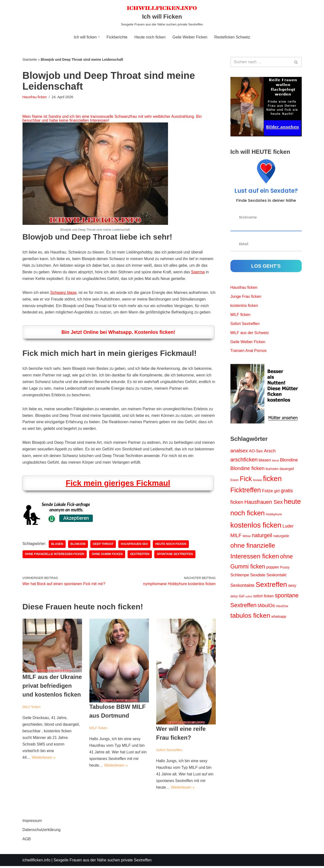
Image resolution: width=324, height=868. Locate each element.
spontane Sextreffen (175, 556)
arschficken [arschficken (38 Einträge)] (244, 460)
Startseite (30, 60)
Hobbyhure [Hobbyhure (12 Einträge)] (274, 515)
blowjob (78, 545)
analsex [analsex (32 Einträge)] (239, 451)
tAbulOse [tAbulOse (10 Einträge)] (282, 607)
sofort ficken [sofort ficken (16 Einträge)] (263, 597)
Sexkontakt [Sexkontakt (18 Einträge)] (276, 576)
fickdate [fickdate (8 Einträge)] (258, 481)
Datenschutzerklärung (42, 832)
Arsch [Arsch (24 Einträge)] (270, 452)
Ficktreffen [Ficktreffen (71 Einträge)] (246, 491)
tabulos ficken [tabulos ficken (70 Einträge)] (250, 617)
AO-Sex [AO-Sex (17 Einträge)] (256, 452)
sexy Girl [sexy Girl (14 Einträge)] (237, 597)
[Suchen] (261, 62)
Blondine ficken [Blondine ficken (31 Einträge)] (248, 469)
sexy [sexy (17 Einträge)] (292, 587)
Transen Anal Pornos (249, 351)
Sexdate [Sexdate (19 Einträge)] (258, 576)
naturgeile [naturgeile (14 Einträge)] (281, 537)
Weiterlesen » (44, 759)
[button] (99, 37)
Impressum (32, 823)
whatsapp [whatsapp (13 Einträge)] (279, 618)
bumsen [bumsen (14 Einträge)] (272, 470)
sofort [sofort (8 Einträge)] (249, 597)
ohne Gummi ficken (108, 556)
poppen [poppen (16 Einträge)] (273, 568)
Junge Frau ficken (246, 297)
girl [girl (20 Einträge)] (277, 492)
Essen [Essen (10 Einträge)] (235, 481)
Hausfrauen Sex (135, 545)
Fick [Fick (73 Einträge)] (246, 479)
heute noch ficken (171, 545)
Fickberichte (117, 37)
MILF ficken (32, 708)
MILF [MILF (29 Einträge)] (236, 536)
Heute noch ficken (150, 37)
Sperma (199, 272)
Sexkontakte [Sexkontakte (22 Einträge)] (243, 587)
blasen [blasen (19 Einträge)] (265, 461)
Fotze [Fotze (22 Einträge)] (268, 492)
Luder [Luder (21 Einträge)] (288, 527)
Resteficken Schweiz (233, 37)
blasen (57, 545)
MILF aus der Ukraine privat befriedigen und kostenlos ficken (52, 687)
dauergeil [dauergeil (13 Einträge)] (287, 470)
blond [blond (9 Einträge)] (276, 461)
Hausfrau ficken (35, 97)
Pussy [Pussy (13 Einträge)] (285, 568)
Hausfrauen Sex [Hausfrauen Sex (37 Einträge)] (264, 503)
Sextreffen (140, 556)
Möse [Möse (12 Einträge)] (247, 537)
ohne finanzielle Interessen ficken (55, 556)
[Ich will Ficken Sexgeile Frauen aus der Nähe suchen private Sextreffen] (162, 16)
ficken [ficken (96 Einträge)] (272, 479)
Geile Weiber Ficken (190, 37)
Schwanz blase (64, 293)
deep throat (103, 545)
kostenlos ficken (244, 306)
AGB (27, 841)
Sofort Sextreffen (169, 751)
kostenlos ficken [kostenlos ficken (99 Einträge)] (256, 526)
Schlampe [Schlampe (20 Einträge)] (240, 576)
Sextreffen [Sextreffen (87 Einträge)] (271, 586)
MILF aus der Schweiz (250, 333)
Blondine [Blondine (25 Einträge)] (289, 460)
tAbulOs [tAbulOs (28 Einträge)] (266, 607)
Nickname (248, 217)
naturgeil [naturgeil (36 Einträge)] (262, 536)
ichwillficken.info (37, 862)
